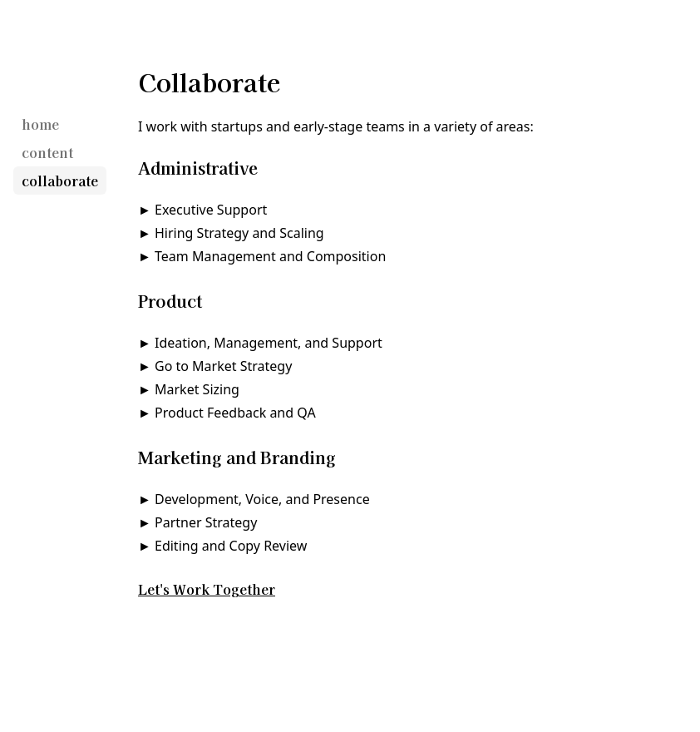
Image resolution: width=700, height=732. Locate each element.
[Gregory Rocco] (39, 75)
